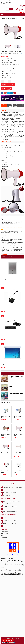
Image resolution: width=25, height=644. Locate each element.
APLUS (21, 53)
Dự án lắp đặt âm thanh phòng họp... (15, 386)
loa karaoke (11, 565)
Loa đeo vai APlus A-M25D (18, 417)
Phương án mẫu (4, 534)
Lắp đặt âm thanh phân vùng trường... (16, 394)
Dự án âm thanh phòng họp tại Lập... (16, 377)
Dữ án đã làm (4, 536)
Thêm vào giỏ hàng (8, 85)
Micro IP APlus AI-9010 (6, 336)
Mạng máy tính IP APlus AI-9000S (8, 364)
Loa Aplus (16, 17)
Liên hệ (2, 540)
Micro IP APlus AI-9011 (6, 308)
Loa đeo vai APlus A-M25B (6, 435)
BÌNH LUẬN (21, 105)
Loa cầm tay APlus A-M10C (6, 472)
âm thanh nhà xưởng (12, 573)
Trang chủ (3, 17)
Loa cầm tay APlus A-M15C (18, 435)
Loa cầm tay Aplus (9, 17)
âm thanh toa (19, 572)
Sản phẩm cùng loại (6, 402)
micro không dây (16, 566)
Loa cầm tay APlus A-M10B (18, 472)
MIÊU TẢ (4, 105)
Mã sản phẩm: (4, 53)
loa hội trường (5, 565)
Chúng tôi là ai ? (4, 532)
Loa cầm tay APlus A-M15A (18, 453)
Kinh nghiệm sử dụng (5, 538)
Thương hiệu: (16, 53)
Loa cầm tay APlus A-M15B (6, 453)
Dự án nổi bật (5, 373)
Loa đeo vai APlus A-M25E (6, 417)
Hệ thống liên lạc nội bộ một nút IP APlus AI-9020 (11, 280)
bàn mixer (10, 566)
